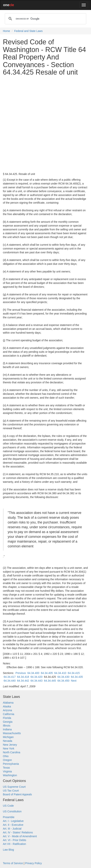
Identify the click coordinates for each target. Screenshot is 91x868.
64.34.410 (60, 673)
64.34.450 (63, 681)
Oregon (7, 760)
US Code (8, 806)
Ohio (6, 756)
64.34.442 (23, 681)
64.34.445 (50, 681)
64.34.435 (77, 677)
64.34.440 (10, 681)
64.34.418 (23, 677)
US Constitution (12, 811)
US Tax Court (11, 791)
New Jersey (10, 745)
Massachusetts (12, 733)
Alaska (7, 706)
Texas (6, 768)
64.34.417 (10, 677)
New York (9, 749)
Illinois (7, 726)
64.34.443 (36, 681)
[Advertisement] (45, 124)
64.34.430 (63, 677)
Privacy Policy (34, 863)
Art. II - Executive (13, 825)
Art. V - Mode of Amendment (20, 836)
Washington (10, 775)
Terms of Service (13, 863)
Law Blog (8, 850)
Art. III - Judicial (12, 829)
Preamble (9, 817)
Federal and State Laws (28, 31)
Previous (21, 673)
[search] (45, 19)
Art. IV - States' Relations (18, 832)
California (9, 714)
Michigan (8, 737)
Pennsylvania (11, 764)
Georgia (8, 722)
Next (74, 681)
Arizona (7, 710)
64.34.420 (36, 677)
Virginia (7, 771)
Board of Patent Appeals (17, 794)
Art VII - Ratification (14, 844)
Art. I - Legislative (13, 821)
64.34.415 (74, 673)
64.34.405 (47, 673)
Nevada (7, 741)
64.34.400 (33, 673)
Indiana (7, 729)
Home (6, 31)
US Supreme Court (14, 787)
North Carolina (12, 752)
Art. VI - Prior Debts (14, 840)
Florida (7, 718)
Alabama (8, 703)
